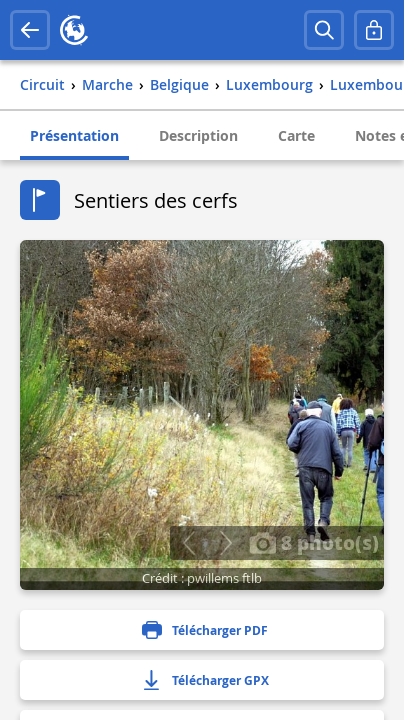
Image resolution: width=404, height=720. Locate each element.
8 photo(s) (314, 542)
